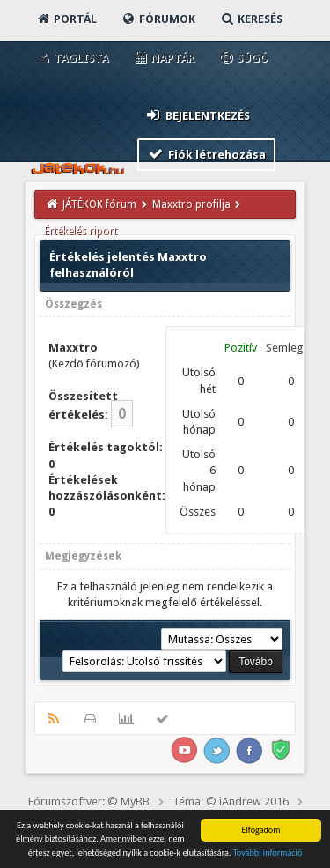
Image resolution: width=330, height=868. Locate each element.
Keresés (251, 19)
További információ (268, 853)
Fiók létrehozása (206, 154)
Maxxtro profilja (191, 204)
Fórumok (158, 19)
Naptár (163, 58)
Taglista (72, 58)
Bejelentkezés (197, 115)
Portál (66, 19)
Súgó (243, 58)
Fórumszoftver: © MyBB (89, 801)
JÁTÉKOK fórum (99, 204)
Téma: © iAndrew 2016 (231, 801)
